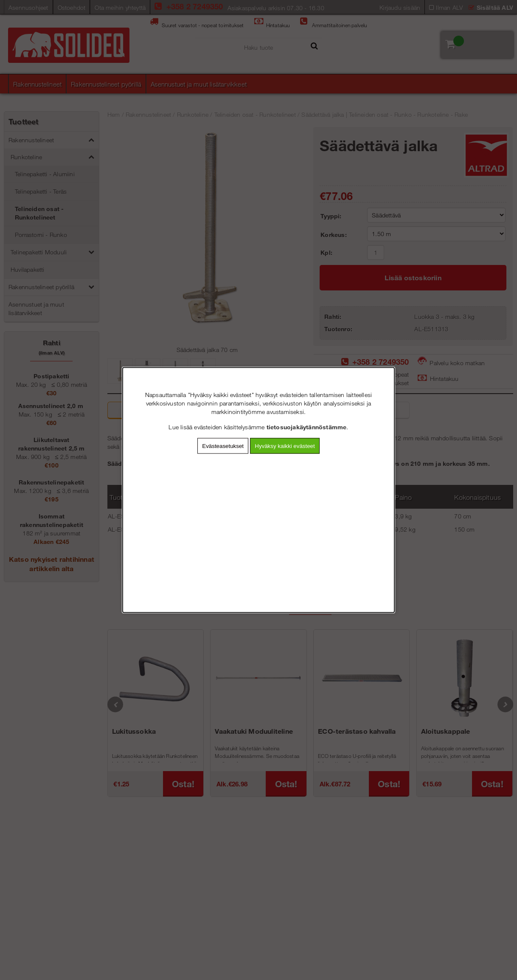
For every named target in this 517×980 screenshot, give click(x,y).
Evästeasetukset (223, 446)
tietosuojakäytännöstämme (307, 427)
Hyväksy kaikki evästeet (285, 446)
